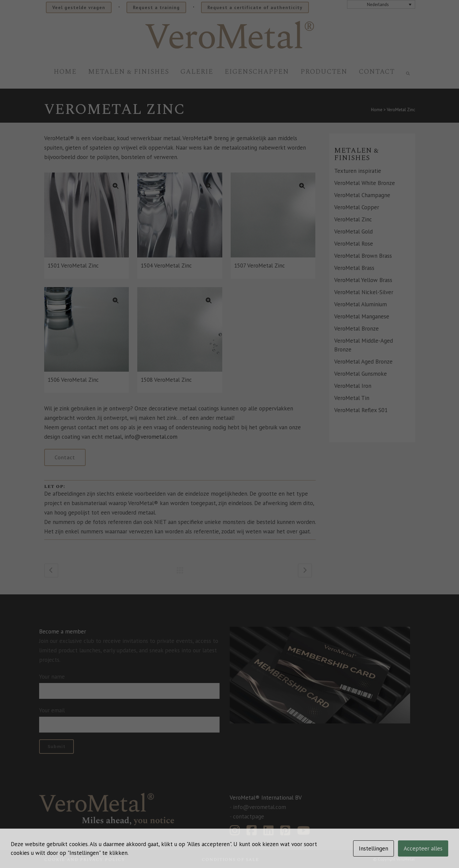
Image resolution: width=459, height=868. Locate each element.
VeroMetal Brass (354, 268)
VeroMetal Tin (352, 398)
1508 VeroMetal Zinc (166, 380)
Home (377, 110)
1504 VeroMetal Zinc (166, 266)
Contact (65, 457)
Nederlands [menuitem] (378, 5)
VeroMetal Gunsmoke (361, 374)
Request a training (156, 7)
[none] (381, 4)
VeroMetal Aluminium (361, 304)
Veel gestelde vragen (79, 7)
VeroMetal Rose (354, 244)
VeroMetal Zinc (353, 219)
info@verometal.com (151, 437)
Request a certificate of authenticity (255, 7)
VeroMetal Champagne (362, 195)
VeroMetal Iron (353, 386)
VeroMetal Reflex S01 (361, 410)
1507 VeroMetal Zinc (260, 266)
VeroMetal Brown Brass (363, 256)
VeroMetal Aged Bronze (363, 362)
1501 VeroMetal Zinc (73, 266)
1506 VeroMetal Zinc (73, 380)
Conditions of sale (230, 859)
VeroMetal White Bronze (365, 183)
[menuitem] (381, 4)
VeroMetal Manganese (362, 316)
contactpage (249, 816)
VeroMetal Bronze (356, 329)
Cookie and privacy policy (85, 859)
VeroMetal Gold (353, 231)
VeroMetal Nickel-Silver (364, 292)
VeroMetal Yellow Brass (363, 280)
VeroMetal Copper (357, 207)
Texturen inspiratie (358, 171)
